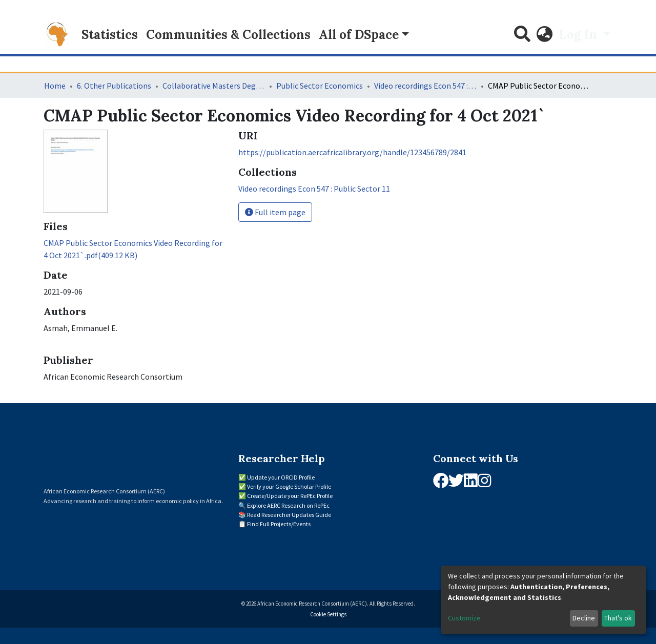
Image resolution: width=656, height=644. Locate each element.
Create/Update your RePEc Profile (290, 496)
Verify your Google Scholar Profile (289, 486)
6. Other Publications (114, 86)
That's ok (618, 618)
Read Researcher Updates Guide (289, 515)
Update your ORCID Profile (281, 477)
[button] (545, 35)
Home (55, 86)
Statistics (110, 35)
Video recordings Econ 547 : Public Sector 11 (425, 86)
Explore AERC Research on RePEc (288, 505)
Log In (580, 35)
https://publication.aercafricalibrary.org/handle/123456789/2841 (352, 152)
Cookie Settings (328, 614)
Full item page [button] (275, 212)
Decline (584, 618)
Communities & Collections (228, 35)
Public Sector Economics (320, 86)
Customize (464, 618)
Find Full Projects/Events (279, 524)
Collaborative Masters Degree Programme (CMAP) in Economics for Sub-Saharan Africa (214, 86)
